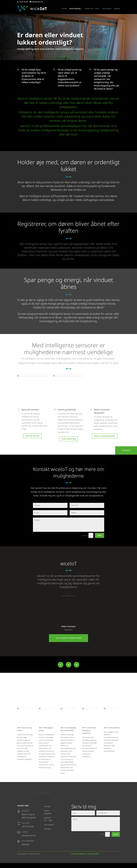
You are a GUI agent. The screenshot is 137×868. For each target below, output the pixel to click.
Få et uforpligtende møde (68, 638)
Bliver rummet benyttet (105, 436)
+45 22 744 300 (23, 2)
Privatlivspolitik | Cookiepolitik (85, 854)
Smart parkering (68, 439)
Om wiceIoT (107, 9)
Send (100, 536)
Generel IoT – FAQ (92, 9)
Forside (64, 9)
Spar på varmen (32, 436)
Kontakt (117, 9)
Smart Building (75, 9)
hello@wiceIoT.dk (29, 836)
